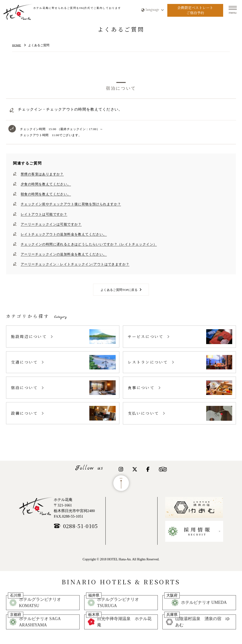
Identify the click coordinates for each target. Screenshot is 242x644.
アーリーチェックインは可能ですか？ (51, 224)
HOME (17, 45)
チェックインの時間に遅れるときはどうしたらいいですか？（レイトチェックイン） (89, 244)
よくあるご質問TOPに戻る (119, 290)
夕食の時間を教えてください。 (46, 184)
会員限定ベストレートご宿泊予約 (195, 10)
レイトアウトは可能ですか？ (44, 214)
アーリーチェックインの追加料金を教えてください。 (64, 254)
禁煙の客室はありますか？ (42, 174)
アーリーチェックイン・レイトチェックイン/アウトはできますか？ (75, 264)
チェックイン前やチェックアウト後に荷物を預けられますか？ (71, 204)
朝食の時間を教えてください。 (46, 194)
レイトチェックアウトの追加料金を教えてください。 (64, 234)
